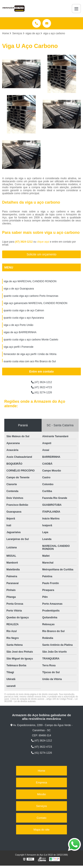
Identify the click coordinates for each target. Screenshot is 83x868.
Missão (41, 794)
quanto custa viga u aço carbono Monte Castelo (31, 340)
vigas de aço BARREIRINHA (20, 332)
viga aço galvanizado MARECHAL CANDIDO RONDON (35, 303)
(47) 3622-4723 (41, 387)
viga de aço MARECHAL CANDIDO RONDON (30, 281)
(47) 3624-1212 (24, 242)
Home (41, 771)
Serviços (42, 806)
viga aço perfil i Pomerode (19, 347)
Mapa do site (41, 830)
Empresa (41, 782)
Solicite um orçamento (41, 254)
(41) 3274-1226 (41, 392)
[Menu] (76, 9)
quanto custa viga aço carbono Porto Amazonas (31, 296)
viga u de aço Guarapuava (19, 289)
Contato (42, 818)
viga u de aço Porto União (18, 325)
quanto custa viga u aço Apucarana (24, 318)
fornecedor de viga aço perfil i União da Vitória (30, 354)
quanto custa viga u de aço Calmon (24, 310)
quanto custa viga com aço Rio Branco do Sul (30, 361)
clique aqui (43, 242)
